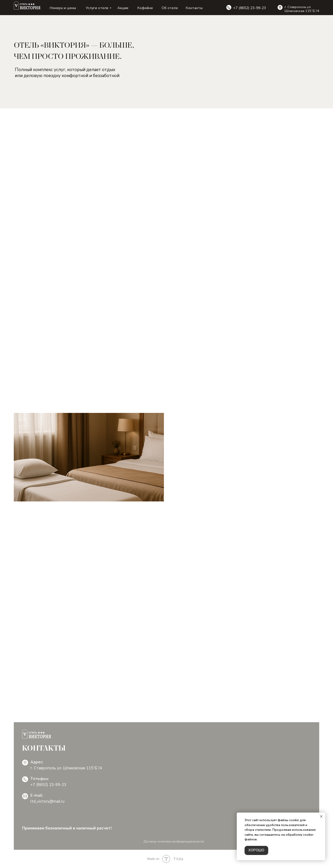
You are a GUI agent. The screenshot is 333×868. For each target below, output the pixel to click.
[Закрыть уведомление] (321, 816)
